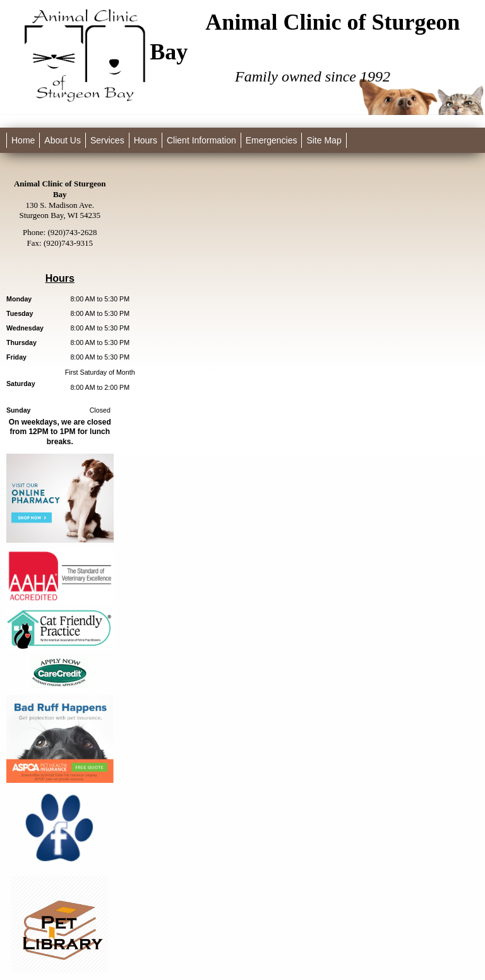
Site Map (324, 140)
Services (107, 140)
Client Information (201, 140)
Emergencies (272, 140)
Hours (146, 140)
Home (23, 140)
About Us (63, 140)
